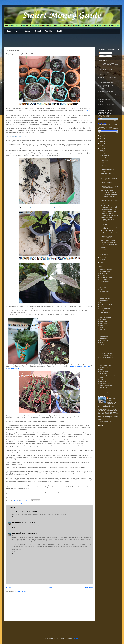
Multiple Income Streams (106, 330)
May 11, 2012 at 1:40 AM (29, 522)
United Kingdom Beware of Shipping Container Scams (109, 210)
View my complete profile (105, 421)
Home (9, 31)
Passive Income (104, 336)
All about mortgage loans (107, 269)
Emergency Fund (104, 292)
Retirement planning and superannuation (106, 358)
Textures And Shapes (107, 190)
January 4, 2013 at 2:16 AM (29, 533)
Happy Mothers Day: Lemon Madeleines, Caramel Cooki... (109, 202)
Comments (103, 56)
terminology (103, 379)
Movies (102, 328)
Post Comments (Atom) (20, 591)
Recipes (102, 351)
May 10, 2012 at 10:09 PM (29, 512)
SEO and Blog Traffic (105, 365)
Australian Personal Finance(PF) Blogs (107, 237)
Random (102, 345)
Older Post (89, 587)
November (105, 158)
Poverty (102, 343)
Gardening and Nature (29, 503)
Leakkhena (16, 522)
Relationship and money (106, 353)
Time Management (105, 384)
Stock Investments (105, 371)
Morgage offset (104, 323)
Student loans (103, 374)
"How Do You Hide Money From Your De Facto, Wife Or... (109, 232)
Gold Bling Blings (104, 311)
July (103, 163)
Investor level (103, 319)
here (87, 110)
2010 (102, 260)
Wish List (49, 31)
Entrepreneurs (104, 294)
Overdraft (102, 334)
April (103, 247)
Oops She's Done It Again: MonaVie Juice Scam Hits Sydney (107, 87)
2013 (102, 151)
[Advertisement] (39, 41)
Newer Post (11, 587)
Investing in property (105, 317)
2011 (102, 257)
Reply (14, 517)
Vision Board (103, 388)
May (103, 167)
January (104, 254)
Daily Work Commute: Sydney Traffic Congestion (109, 187)
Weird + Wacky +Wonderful (107, 392)
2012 (102, 153)
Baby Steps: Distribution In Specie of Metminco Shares (109, 214)
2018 (102, 141)
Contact (27, 31)
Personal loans (104, 340)
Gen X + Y (102, 307)
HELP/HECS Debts (105, 313)
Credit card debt (104, 282)
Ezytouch (102, 296)
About (18, 31)
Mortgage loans (104, 326)
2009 (102, 262)
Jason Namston (17, 512)
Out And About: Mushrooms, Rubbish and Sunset (109, 197)
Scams (102, 363)
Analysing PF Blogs (105, 271)
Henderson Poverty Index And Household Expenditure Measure (109, 64)
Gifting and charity (105, 309)
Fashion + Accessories (106, 298)
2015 (102, 148)
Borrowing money (104, 273)
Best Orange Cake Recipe (107, 82)
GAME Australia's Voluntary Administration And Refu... (109, 193)
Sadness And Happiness (108, 173)
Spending (102, 369)
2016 (102, 146)
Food (101, 302)
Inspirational (103, 315)
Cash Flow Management (106, 278)
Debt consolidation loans (106, 284)
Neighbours (103, 332)
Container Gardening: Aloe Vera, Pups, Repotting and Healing (109, 69)
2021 (102, 139)
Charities (60, 31)
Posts (101, 53)
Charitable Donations (104, 112)
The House (103, 381)
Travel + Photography (106, 386)
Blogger (76, 638)
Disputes (102, 290)
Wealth (102, 390)
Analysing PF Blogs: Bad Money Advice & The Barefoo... (108, 219)
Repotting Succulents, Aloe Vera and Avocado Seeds (109, 243)
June (103, 165)
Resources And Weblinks (107, 355)
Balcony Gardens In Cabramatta (107, 183)
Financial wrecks (104, 300)
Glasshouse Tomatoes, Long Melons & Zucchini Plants (109, 207)
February (104, 252)
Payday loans (103, 338)
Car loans (102, 275)
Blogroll (38, 31)
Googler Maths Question (108, 240)
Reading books (104, 349)
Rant (101, 347)
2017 (102, 144)
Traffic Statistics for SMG (106, 92)
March (103, 250)
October (104, 160)
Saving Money (104, 361)
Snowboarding (104, 367)
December (105, 155)
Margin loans (103, 321)
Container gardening (16, 503)
